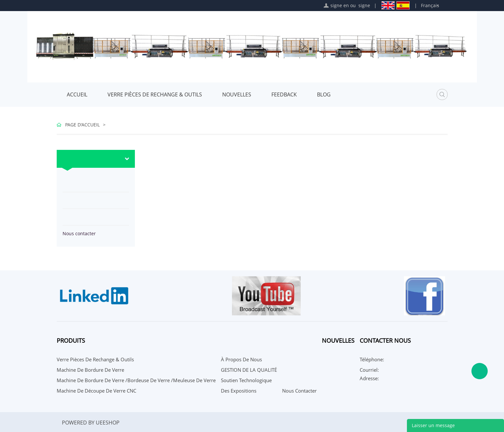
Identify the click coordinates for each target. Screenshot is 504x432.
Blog (324, 94)
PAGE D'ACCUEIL (82, 125)
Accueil (77, 94)
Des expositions (239, 391)
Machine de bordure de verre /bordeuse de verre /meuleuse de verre (136, 380)
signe (364, 5)
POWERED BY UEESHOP (91, 423)
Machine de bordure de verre (90, 370)
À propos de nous (241, 359)
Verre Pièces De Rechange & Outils (155, 94)
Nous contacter (79, 233)
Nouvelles (237, 94)
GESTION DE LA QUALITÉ (249, 370)
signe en (340, 5)
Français (430, 5)
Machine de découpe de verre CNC (96, 391)
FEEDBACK (284, 94)
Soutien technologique (246, 380)
